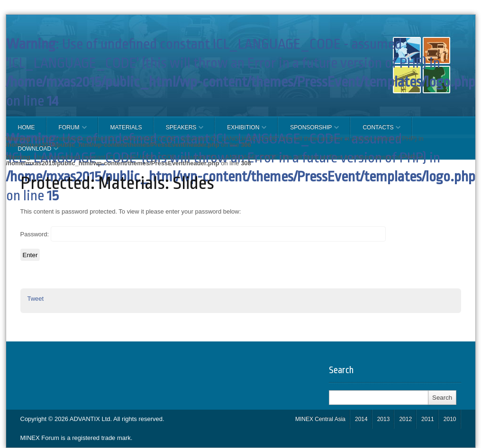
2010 (450, 419)
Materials (126, 127)
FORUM (67, 131)
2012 (405, 419)
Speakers (179, 131)
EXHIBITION (241, 131)
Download (32, 152)
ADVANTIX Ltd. (91, 419)
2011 (428, 419)
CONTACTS (376, 131)
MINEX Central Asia (320, 419)
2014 (361, 419)
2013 (384, 419)
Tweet (36, 299)
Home (27, 127)
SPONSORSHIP (309, 131)
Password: (203, 234)
